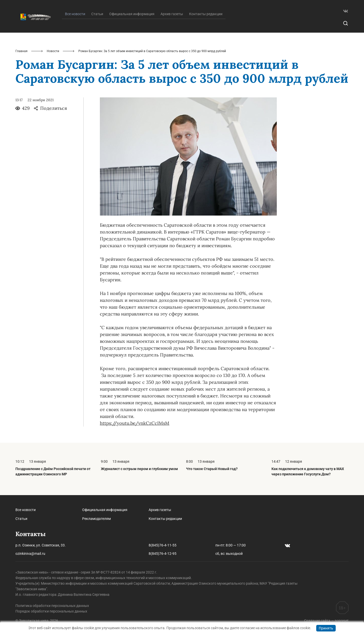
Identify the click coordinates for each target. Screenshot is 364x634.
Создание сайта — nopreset (326, 621)
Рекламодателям (96, 519)
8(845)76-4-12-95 (163, 554)
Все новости (26, 510)
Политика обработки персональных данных (52, 606)
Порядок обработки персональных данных (51, 611)
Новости (53, 51)
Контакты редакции (206, 14)
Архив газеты (172, 14)
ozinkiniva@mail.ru (30, 554)
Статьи (97, 14)
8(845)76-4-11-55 (163, 545)
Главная (21, 51)
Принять (326, 628)
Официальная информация (132, 14)
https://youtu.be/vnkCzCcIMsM (135, 423)
